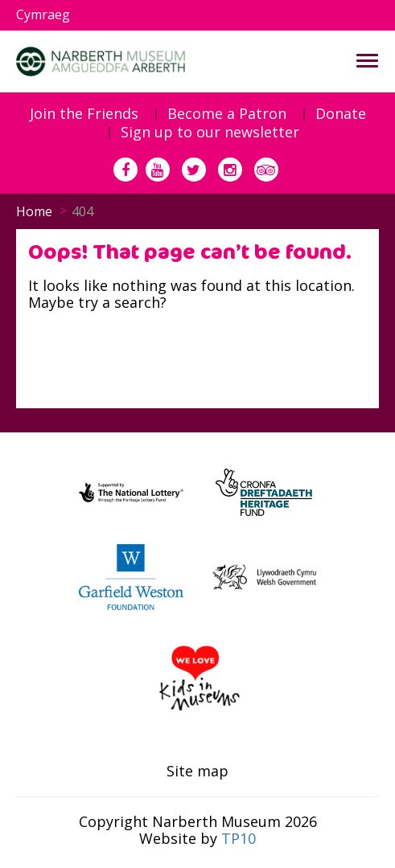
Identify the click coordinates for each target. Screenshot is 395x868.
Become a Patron (227, 114)
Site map (197, 772)
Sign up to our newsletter (210, 133)
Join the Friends (84, 114)
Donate (341, 114)
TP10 (239, 838)
